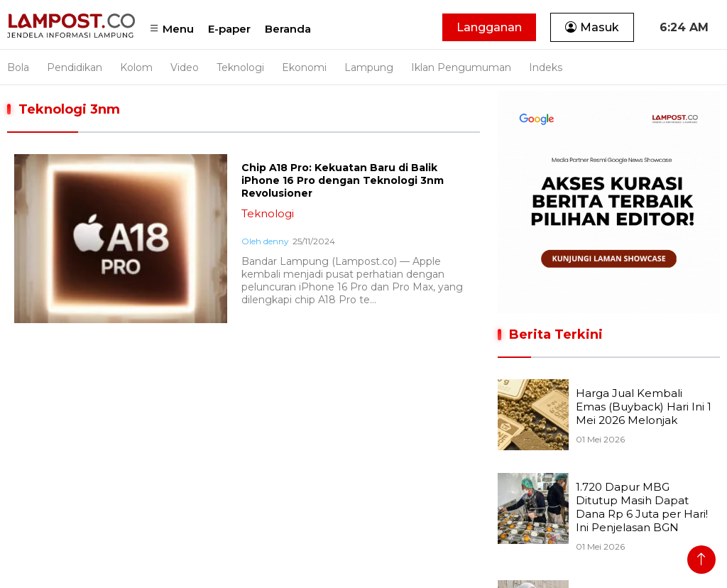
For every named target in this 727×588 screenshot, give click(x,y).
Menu (171, 29)
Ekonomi (304, 67)
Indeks (546, 67)
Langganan (489, 27)
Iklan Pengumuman (461, 67)
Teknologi (240, 67)
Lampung (369, 67)
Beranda (288, 29)
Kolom (136, 67)
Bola (18, 67)
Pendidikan (75, 67)
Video (185, 67)
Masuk (592, 27)
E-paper (229, 29)
